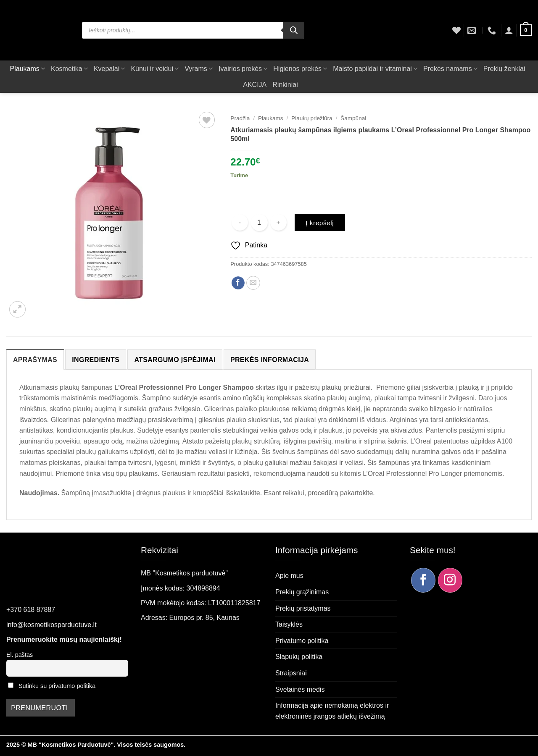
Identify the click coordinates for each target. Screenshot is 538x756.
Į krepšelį (320, 223)
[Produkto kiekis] (259, 223)
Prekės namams (450, 69)
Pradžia (240, 118)
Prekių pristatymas (303, 608)
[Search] (294, 30)
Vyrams (199, 69)
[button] (509, 30)
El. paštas (20, 655)
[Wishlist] (456, 30)
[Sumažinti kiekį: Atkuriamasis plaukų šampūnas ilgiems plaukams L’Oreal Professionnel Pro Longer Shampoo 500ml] (240, 222)
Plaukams (28, 69)
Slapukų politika (299, 657)
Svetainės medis (300, 689)
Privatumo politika (302, 641)
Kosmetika (69, 69)
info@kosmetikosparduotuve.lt (51, 625)
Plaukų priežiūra (312, 118)
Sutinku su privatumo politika (57, 686)
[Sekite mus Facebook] (423, 580)
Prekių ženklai (504, 69)
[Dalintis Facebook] (238, 283)
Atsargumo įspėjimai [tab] (175, 360)
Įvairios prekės (243, 69)
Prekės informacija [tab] (270, 360)
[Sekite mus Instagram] (450, 580)
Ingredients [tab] (96, 360)
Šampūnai (353, 118)
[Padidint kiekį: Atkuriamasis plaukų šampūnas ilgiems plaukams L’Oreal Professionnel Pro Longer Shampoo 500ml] (278, 222)
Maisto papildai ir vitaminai (375, 69)
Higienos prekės (300, 69)
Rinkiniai (285, 85)
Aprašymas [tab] (35, 360)
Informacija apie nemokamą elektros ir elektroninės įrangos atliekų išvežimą (332, 711)
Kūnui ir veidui (155, 69)
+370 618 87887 (31, 610)
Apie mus (289, 576)
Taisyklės (289, 624)
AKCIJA (255, 85)
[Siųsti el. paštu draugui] (253, 283)
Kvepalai (109, 69)
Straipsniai (291, 673)
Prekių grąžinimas (302, 592)
